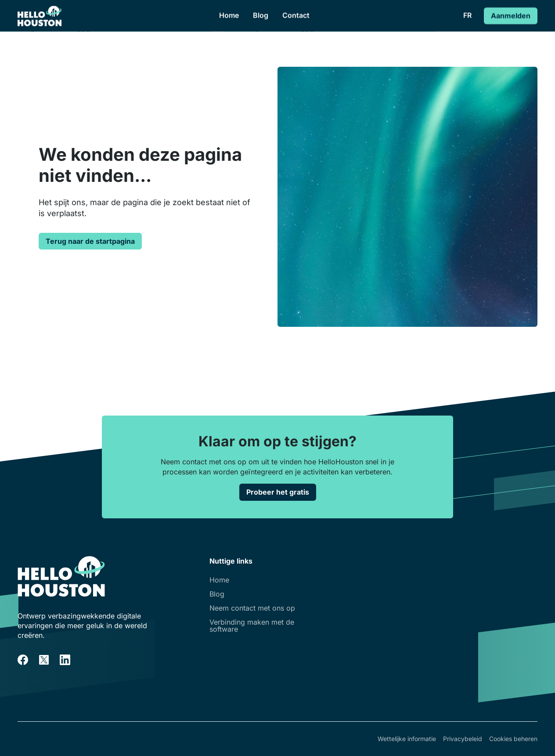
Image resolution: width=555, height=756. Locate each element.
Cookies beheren (513, 739)
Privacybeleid (463, 739)
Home (229, 15)
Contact (296, 15)
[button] (467, 16)
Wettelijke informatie (407, 739)
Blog (261, 15)
